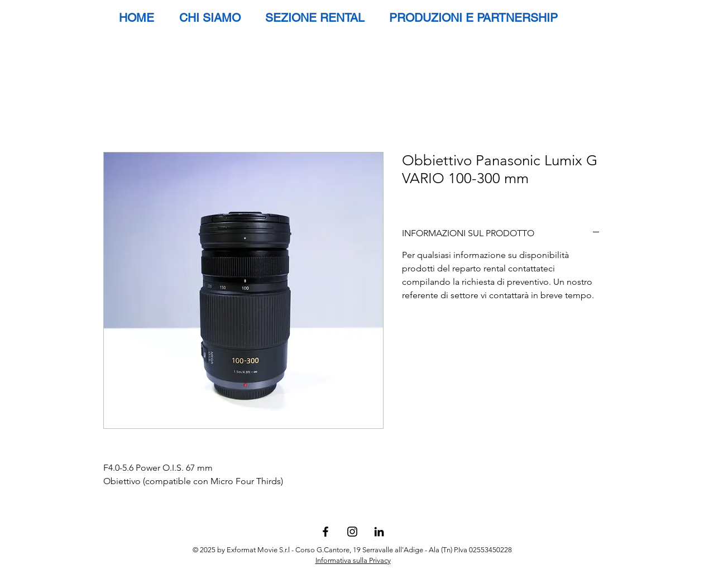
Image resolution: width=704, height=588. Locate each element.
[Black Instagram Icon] (352, 532)
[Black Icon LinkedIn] (379, 532)
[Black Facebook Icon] (325, 532)
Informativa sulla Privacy (353, 560)
